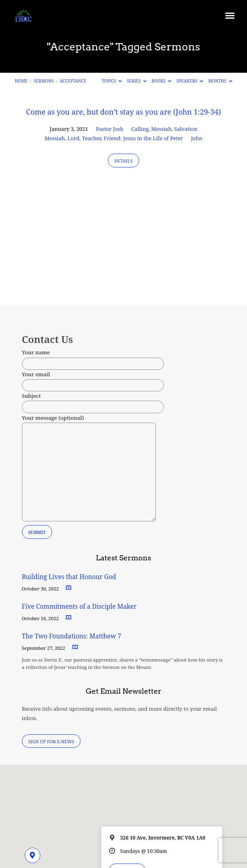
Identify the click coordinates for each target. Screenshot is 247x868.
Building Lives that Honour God (69, 577)
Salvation (186, 129)
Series (137, 81)
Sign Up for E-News (51, 741)
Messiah (162, 129)
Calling (140, 129)
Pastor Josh (110, 129)
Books (162, 81)
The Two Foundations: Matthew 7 (72, 636)
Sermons (44, 81)
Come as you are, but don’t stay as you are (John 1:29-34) (123, 112)
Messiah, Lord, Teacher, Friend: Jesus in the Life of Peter (114, 138)
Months (220, 81)
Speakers (190, 81)
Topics (112, 81)
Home (21, 81)
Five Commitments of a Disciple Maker (79, 607)
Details (123, 161)
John (197, 138)
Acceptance (73, 81)
